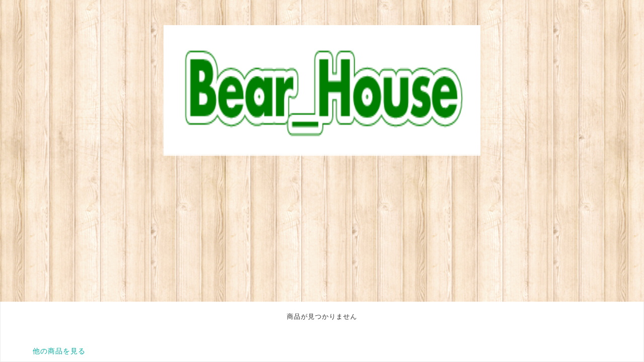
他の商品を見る (59, 351)
